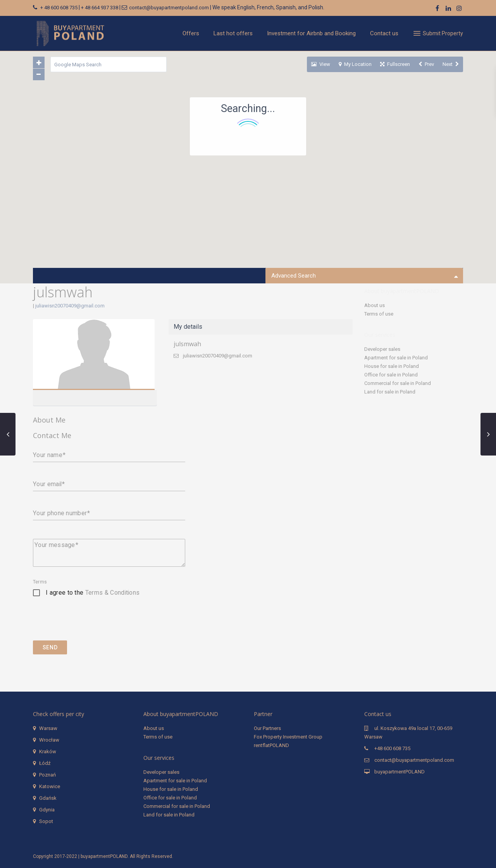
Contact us (384, 33)
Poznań (47, 775)
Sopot (46, 821)
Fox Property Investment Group (288, 737)
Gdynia (47, 810)
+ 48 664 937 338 (100, 8)
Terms (40, 582)
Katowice (50, 786)
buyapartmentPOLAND (400, 772)
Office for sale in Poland (391, 375)
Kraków (48, 752)
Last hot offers (233, 33)
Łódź (45, 763)
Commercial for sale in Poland (398, 383)
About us (375, 305)
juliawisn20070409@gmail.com (70, 306)
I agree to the (93, 593)
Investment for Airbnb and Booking (311, 33)
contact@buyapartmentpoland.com (169, 8)
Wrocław (49, 740)
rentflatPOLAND (271, 745)
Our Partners (267, 728)
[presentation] (92, 625)
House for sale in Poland (392, 366)
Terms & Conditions (113, 593)
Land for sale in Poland (390, 392)
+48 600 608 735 (392, 748)
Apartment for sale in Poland (396, 358)
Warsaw (48, 728)
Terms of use (379, 314)
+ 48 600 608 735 (59, 8)
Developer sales (382, 349)
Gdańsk (48, 798)
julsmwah (187, 344)
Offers (191, 33)
